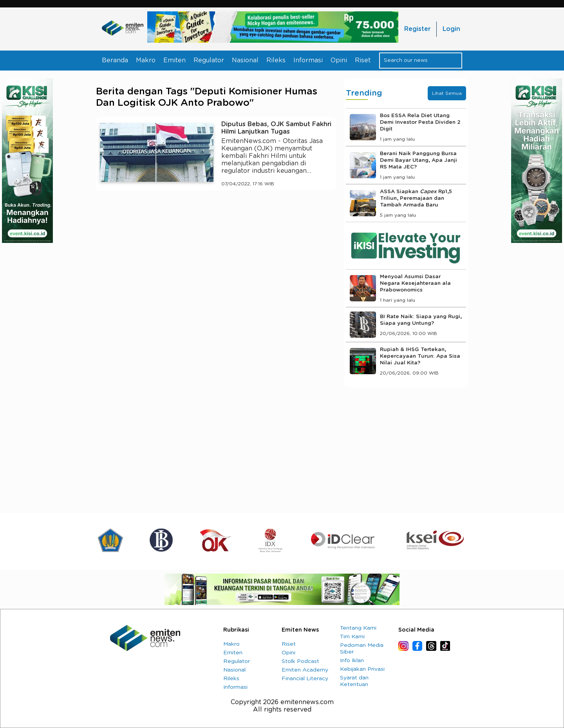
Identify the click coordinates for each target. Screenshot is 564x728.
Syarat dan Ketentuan (354, 681)
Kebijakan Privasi (362, 669)
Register (417, 29)
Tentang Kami (358, 628)
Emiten (174, 60)
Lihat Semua (447, 93)
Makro (146, 60)
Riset (363, 60)
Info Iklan (352, 661)
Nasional (245, 60)
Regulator (209, 60)
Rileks (276, 60)
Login (451, 29)
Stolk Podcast (300, 661)
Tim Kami (352, 637)
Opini (339, 60)
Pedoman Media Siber (362, 649)
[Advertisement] (216, 269)
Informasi (308, 60)
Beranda (115, 60)
